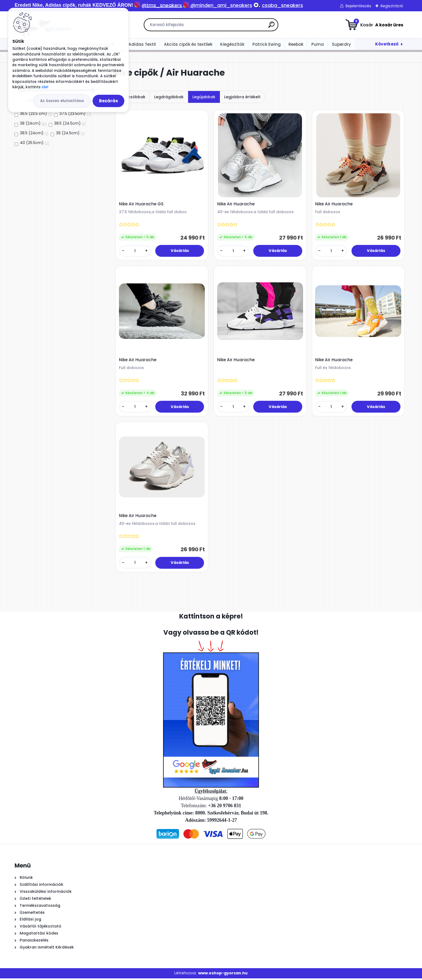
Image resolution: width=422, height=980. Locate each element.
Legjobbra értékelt (242, 97)
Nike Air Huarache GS (142, 204)
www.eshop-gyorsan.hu (223, 975)
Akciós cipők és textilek (188, 44)
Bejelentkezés (358, 6)
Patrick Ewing (267, 44)
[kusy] (135, 251)
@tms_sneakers (162, 5)
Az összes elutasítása (62, 101)
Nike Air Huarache (236, 204)
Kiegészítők (232, 44)
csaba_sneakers (282, 5)
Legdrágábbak (169, 97)
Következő (387, 44)
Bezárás (108, 101)
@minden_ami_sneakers (221, 5)
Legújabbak (204, 97)
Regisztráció (392, 6)
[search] (271, 27)
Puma (318, 44)
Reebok (296, 44)
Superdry (341, 44)
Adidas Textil (142, 44)
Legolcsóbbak (131, 97)
